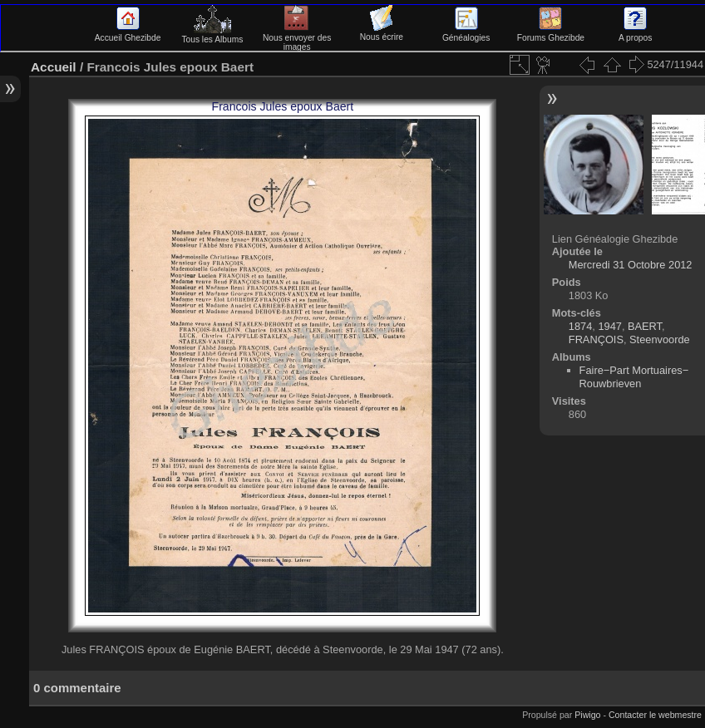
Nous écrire (382, 32)
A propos (635, 33)
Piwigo (587, 715)
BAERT (645, 326)
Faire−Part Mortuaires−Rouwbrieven (634, 377)
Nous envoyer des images (297, 38)
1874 (580, 326)
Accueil (54, 67)
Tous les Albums (212, 35)
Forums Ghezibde (551, 33)
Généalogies (466, 33)
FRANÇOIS (596, 339)
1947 (609, 326)
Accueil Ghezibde (128, 33)
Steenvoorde (660, 339)
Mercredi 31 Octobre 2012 (631, 265)
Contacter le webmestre (655, 715)
